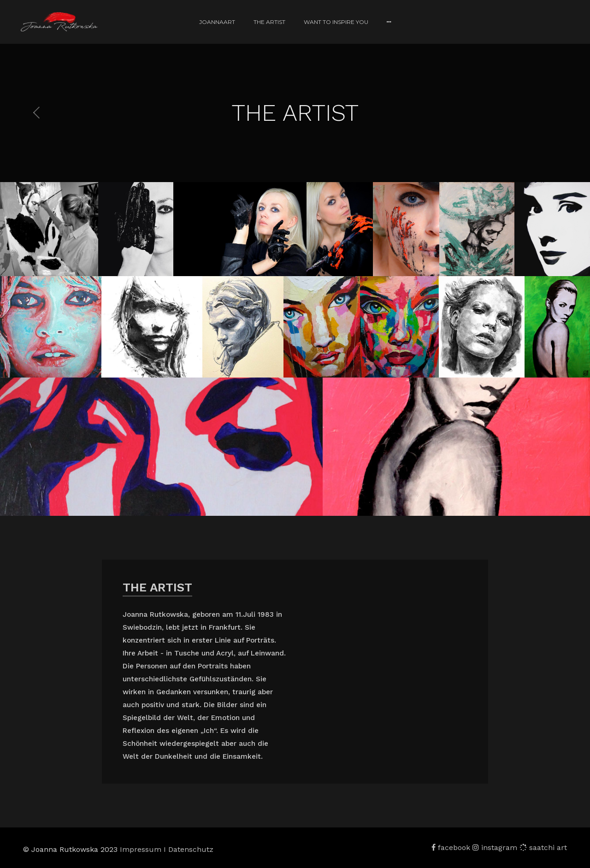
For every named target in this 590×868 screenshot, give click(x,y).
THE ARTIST (269, 22)
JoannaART (217, 22)
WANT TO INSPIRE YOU (336, 22)
